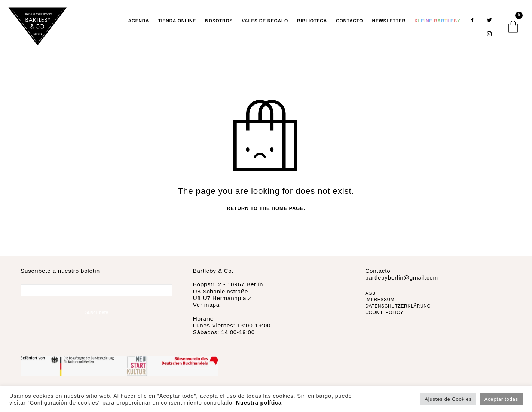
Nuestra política (259, 403)
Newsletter (389, 21)
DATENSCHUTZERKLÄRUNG (398, 306)
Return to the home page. (266, 209)
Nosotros (219, 21)
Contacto (349, 21)
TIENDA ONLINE (177, 21)
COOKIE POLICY (384, 313)
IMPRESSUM (380, 300)
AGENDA (138, 21)
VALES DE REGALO (265, 21)
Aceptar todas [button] (501, 399)
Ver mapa (206, 305)
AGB (370, 294)
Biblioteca (312, 21)
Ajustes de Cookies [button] (448, 399)
